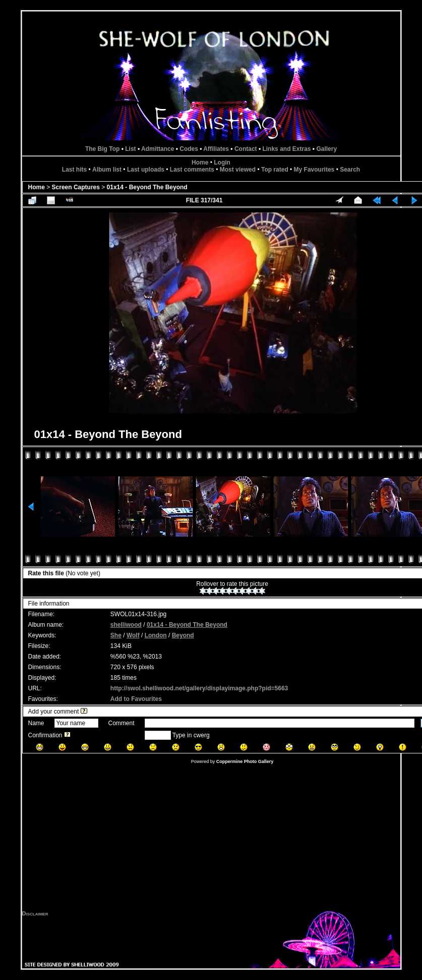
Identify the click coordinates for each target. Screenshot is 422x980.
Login (222, 162)
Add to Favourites (136, 699)
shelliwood (126, 625)
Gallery (326, 149)
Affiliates (216, 149)
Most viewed (238, 170)
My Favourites (314, 170)
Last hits (74, 170)
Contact (246, 149)
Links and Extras (286, 149)
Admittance (158, 149)
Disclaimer (35, 913)
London (156, 635)
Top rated (275, 170)
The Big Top (102, 149)
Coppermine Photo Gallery (245, 761)
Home (200, 162)
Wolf (133, 635)
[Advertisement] (211, 840)
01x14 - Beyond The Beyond (147, 187)
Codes (189, 149)
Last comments (192, 170)
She (116, 635)
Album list (107, 170)
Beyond (183, 635)
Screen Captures (76, 187)
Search (350, 170)
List (130, 149)
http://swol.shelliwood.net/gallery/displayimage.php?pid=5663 (199, 688)
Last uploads (146, 170)
